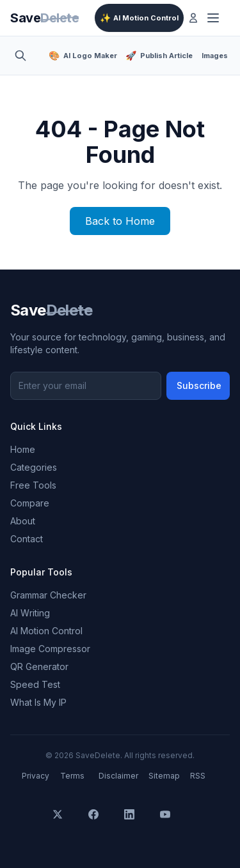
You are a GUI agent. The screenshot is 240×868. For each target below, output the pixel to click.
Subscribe (199, 385)
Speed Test (35, 684)
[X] (67, 823)
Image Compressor (50, 649)
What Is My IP (38, 702)
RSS (198, 776)
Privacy (36, 776)
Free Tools (33, 485)
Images (215, 56)
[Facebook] (102, 823)
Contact (27, 539)
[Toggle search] (24, 56)
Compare (30, 503)
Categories (34, 467)
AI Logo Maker (82, 56)
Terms (72, 776)
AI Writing (30, 613)
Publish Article (158, 56)
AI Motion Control (139, 18)
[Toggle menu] (216, 18)
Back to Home (120, 221)
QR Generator (39, 666)
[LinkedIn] (138, 823)
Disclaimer (118, 776)
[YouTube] (174, 823)
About (23, 521)
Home (23, 449)
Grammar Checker (48, 595)
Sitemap (164, 776)
